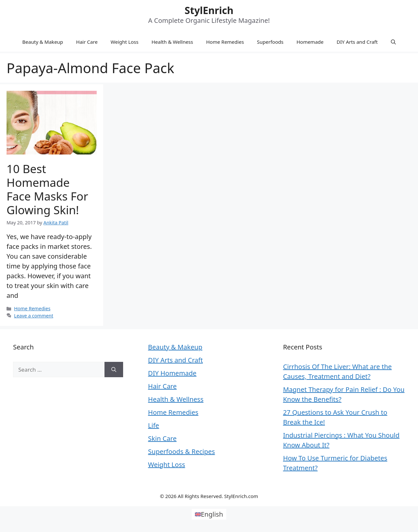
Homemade (310, 42)
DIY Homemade (172, 373)
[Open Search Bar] (393, 42)
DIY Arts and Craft (357, 42)
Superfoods (270, 42)
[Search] (114, 370)
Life (153, 425)
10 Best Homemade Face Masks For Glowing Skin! (47, 189)
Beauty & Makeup (43, 42)
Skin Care (162, 438)
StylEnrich (209, 10)
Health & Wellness (172, 42)
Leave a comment (34, 316)
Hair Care (87, 42)
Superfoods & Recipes (181, 451)
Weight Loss (125, 42)
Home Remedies (225, 42)
